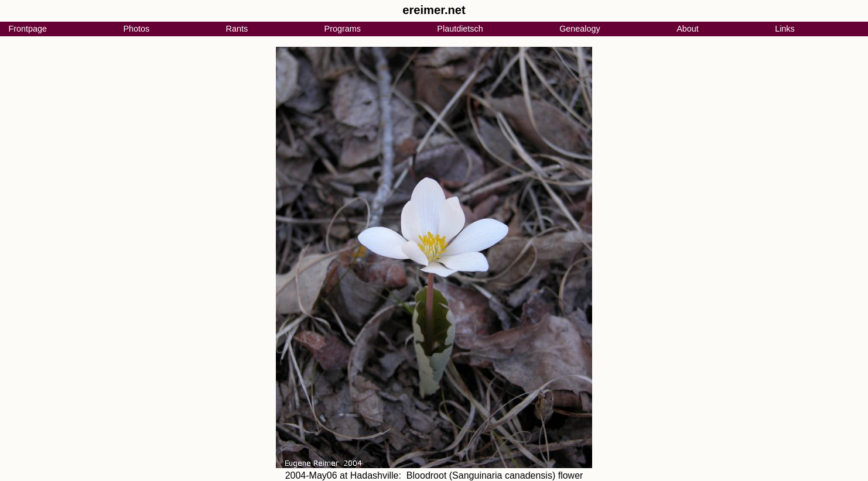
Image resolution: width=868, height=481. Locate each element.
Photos (136, 29)
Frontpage (28, 29)
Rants (237, 29)
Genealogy (580, 29)
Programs (343, 29)
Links (785, 29)
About (688, 29)
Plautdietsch (460, 29)
